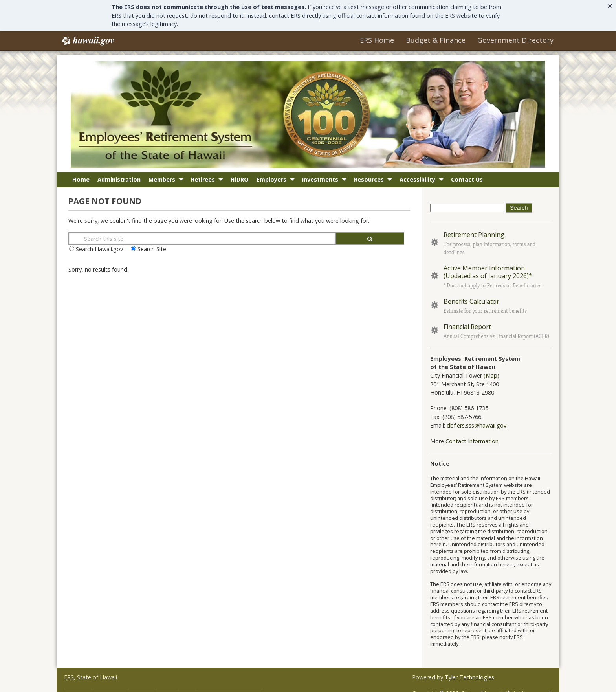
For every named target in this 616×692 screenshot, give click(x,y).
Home (81, 177)
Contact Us (467, 177)
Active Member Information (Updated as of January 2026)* (488, 270)
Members (162, 177)
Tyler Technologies (469, 675)
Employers (271, 177)
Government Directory (515, 38)
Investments (320, 177)
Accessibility (417, 177)
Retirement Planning (474, 232)
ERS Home (377, 38)
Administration (119, 177)
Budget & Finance (436, 38)
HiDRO (240, 177)
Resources (369, 177)
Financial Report (467, 324)
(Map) (491, 373)
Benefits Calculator (471, 299)
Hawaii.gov (87, 39)
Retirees (203, 177)
